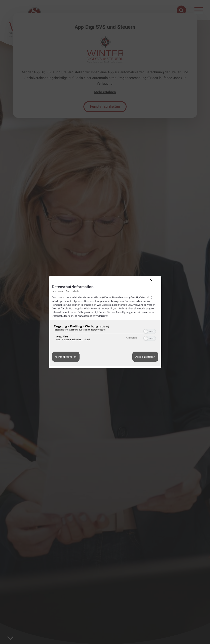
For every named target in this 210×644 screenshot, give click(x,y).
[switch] (150, 331)
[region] (105, 334)
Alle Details (132, 338)
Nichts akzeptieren (66, 357)
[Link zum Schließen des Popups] (154, 283)
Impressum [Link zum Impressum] (58, 291)
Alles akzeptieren (145, 357)
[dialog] (105, 322)
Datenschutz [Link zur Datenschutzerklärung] (72, 291)
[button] (146, 331)
